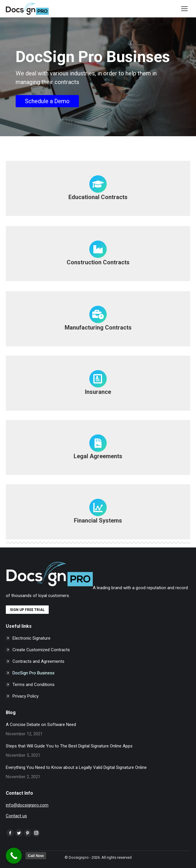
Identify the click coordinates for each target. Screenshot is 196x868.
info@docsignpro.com (27, 805)
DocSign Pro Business (33, 673)
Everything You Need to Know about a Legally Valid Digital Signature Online (76, 767)
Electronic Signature (31, 638)
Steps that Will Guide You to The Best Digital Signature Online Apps (69, 746)
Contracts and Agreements (38, 661)
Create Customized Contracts (41, 650)
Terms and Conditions (33, 685)
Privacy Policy (26, 696)
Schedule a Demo (47, 101)
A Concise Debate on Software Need (41, 725)
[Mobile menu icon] (184, 9)
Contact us (16, 816)
